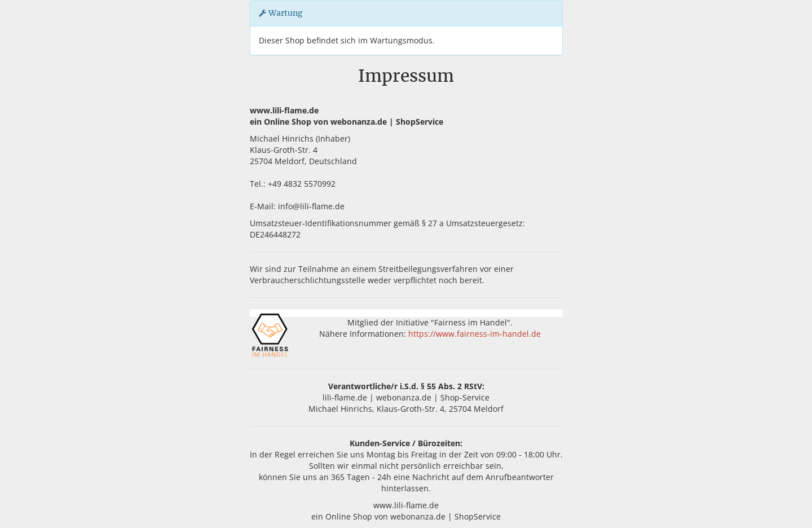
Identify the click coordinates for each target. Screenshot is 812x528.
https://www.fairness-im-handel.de (475, 334)
